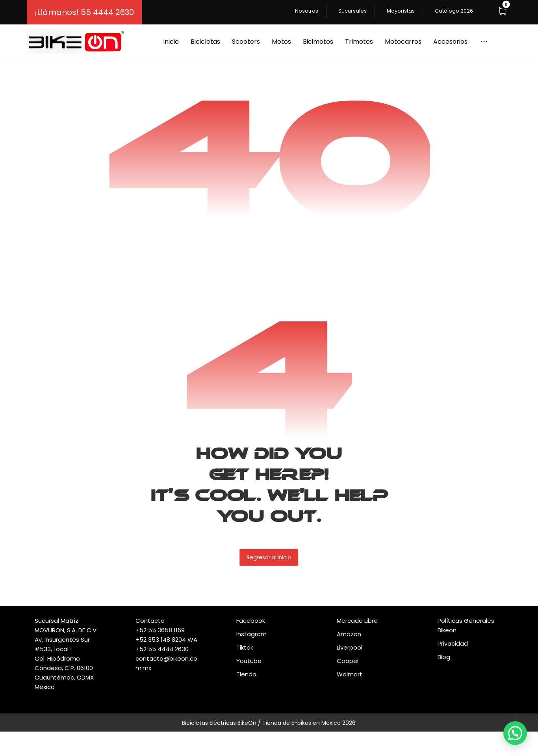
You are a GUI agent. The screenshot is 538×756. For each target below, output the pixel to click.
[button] (502, 11)
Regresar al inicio (269, 557)
